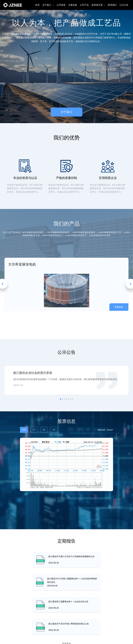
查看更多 (66, 599)
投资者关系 (98, 5)
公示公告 (124, 5)
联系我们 (112, 5)
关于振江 (48, 5)
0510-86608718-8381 (114, 639)
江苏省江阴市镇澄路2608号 (23, 639)
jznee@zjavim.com (70, 639)
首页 (37, 5)
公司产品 (84, 5)
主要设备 (73, 5)
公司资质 (61, 5)
